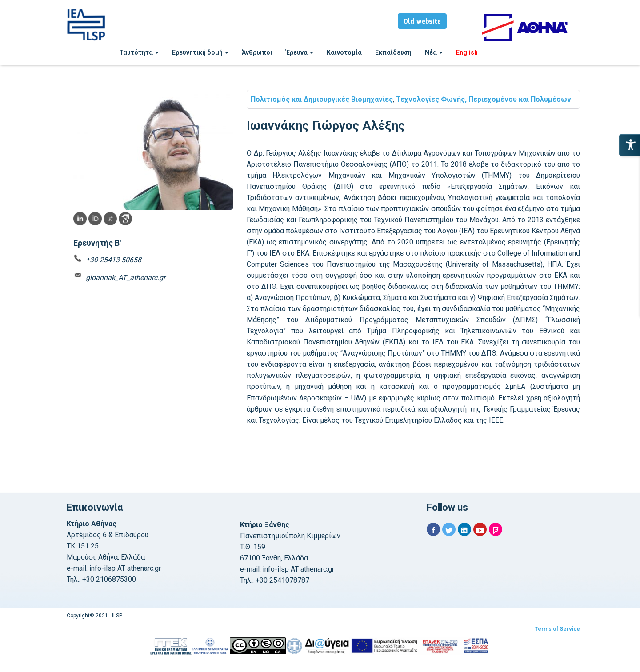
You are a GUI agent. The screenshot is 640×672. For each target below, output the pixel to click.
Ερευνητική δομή (200, 52)
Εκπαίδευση (393, 52)
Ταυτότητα (139, 52)
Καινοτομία (344, 52)
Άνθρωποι (257, 52)
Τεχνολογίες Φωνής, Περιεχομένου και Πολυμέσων (484, 99)
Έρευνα (300, 52)
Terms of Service (557, 629)
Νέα (434, 52)
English (467, 52)
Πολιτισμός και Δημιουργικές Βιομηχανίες (322, 99)
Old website (422, 22)
